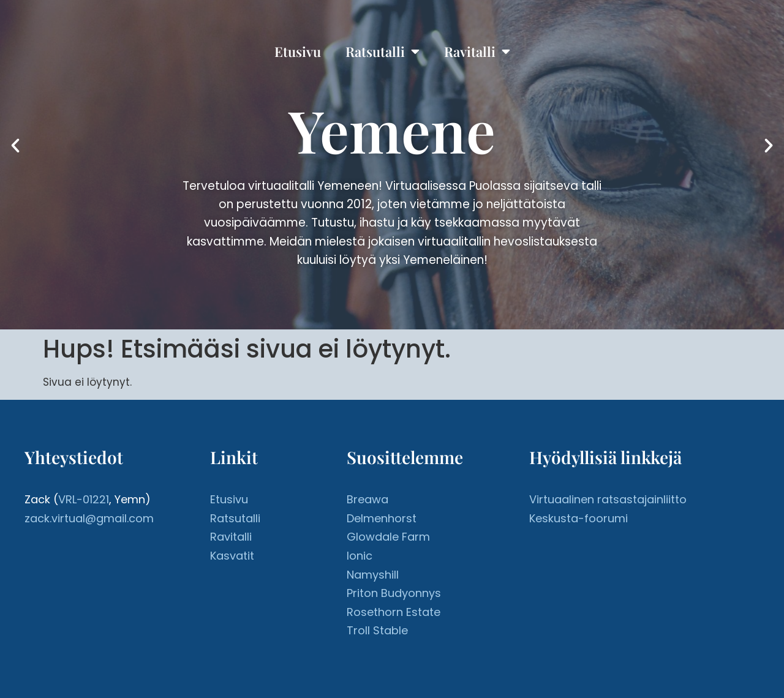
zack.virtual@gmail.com (89, 518)
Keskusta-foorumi (579, 518)
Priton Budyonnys (394, 593)
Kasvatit (232, 556)
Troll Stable (377, 630)
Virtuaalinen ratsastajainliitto (608, 499)
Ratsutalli (383, 51)
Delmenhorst (382, 518)
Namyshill (373, 575)
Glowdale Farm (388, 537)
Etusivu (298, 51)
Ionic (360, 556)
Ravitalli (477, 51)
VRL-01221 (84, 499)
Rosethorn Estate (394, 612)
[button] (15, 146)
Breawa (367, 499)
